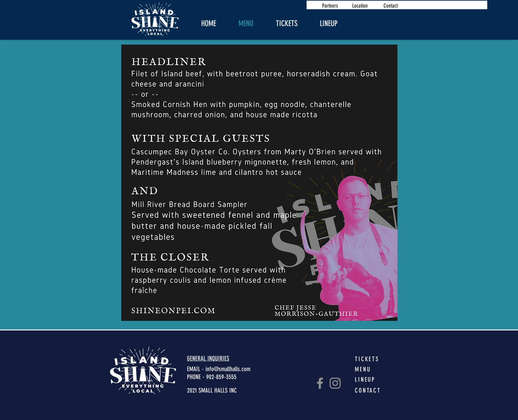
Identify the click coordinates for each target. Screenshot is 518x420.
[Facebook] (320, 383)
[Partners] (330, 5)
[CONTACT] (371, 390)
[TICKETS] (371, 359)
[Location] (360, 5)
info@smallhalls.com (228, 369)
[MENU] (371, 369)
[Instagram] (335, 383)
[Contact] (390, 5)
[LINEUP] (371, 379)
